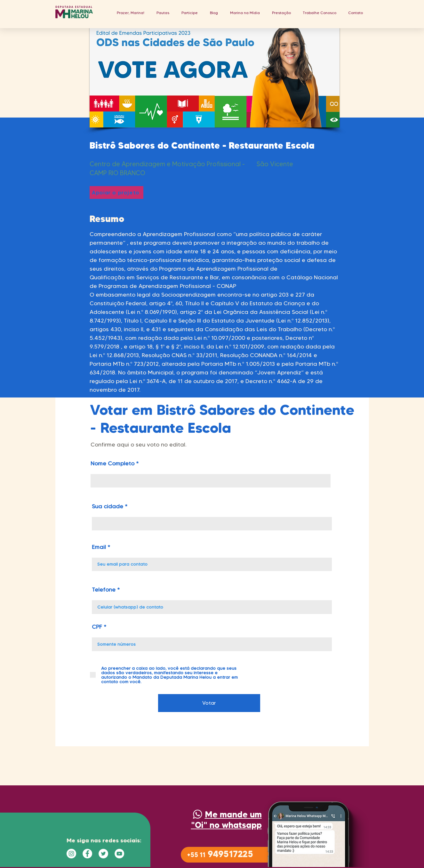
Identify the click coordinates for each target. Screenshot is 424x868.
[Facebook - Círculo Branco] (87, 854)
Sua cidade (108, 506)
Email (99, 547)
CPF (97, 627)
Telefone (104, 590)
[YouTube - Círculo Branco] (119, 854)
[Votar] (209, 703)
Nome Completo (112, 463)
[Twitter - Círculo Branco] (103, 854)
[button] (163, 13)
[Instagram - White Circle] (71, 854)
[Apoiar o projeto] (116, 192)
